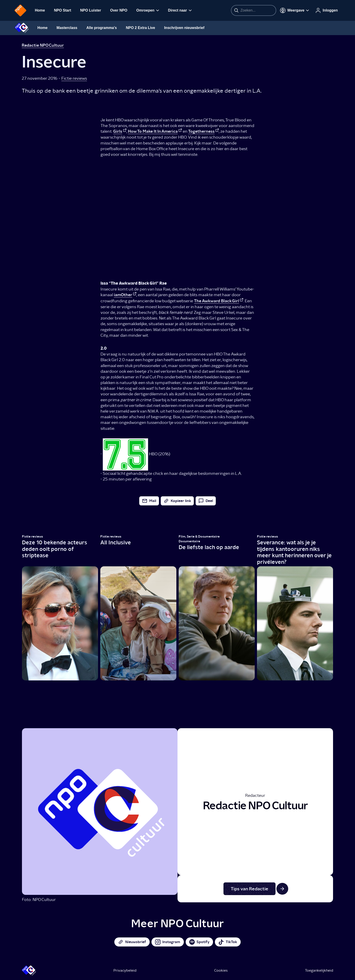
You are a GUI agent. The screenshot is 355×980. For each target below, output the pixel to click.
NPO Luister (91, 10)
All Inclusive (116, 542)
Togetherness (201, 131)
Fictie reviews (74, 78)
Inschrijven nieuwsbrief (184, 28)
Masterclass (67, 28)
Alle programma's (102, 28)
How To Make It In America (153, 131)
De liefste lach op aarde (209, 547)
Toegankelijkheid (319, 970)
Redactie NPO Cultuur (43, 45)
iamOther (123, 295)
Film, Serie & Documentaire (199, 537)
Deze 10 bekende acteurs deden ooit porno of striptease (55, 549)
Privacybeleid (125, 970)
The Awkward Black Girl (217, 301)
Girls (118, 131)
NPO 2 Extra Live (140, 28)
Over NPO (119, 10)
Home (40, 10)
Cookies (221, 970)
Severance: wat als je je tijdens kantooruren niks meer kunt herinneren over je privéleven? (294, 552)
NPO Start (62, 10)
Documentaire (189, 541)
